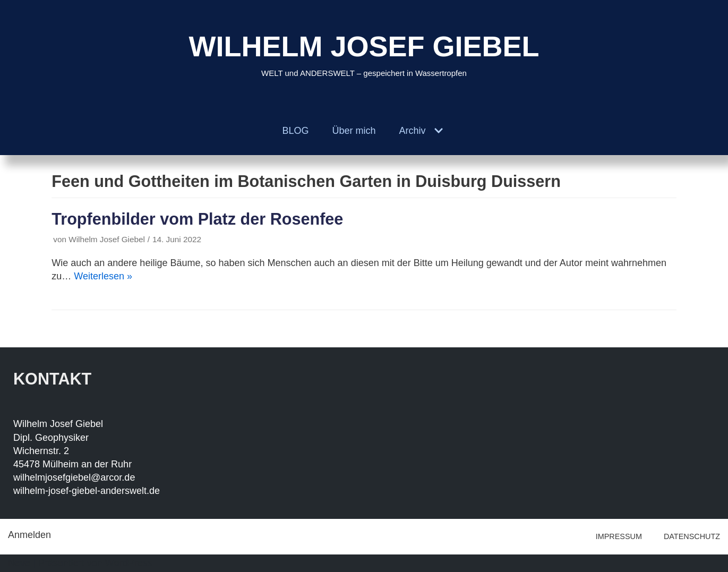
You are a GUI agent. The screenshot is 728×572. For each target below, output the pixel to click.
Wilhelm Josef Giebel (107, 239)
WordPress (129, 563)
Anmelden (29, 535)
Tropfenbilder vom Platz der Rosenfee (197, 219)
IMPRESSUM (619, 536)
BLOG (295, 131)
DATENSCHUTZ (692, 536)
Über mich (354, 131)
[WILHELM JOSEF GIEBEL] (364, 53)
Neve (19, 563)
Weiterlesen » (103, 276)
